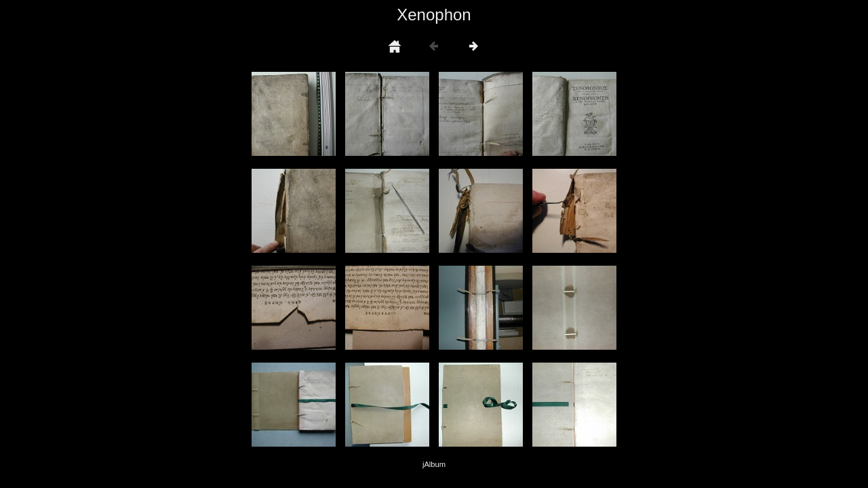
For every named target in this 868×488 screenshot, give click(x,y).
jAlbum (434, 464)
